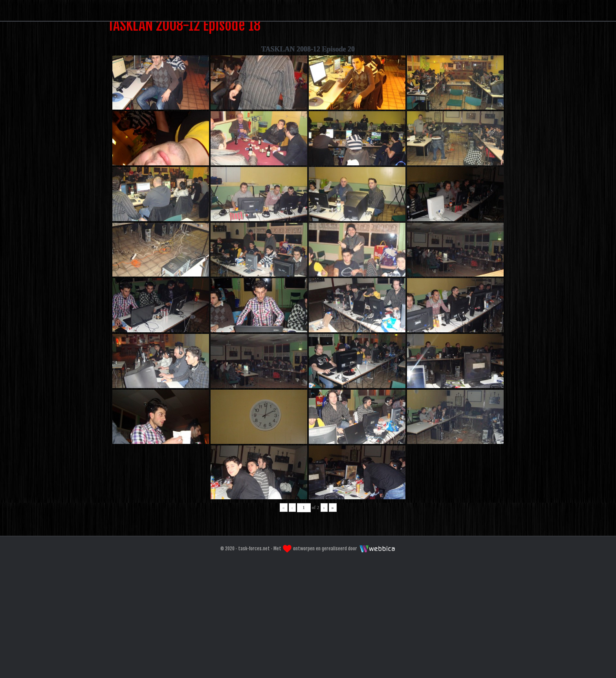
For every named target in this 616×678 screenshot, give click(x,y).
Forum (306, 104)
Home (260, 104)
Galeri (354, 104)
